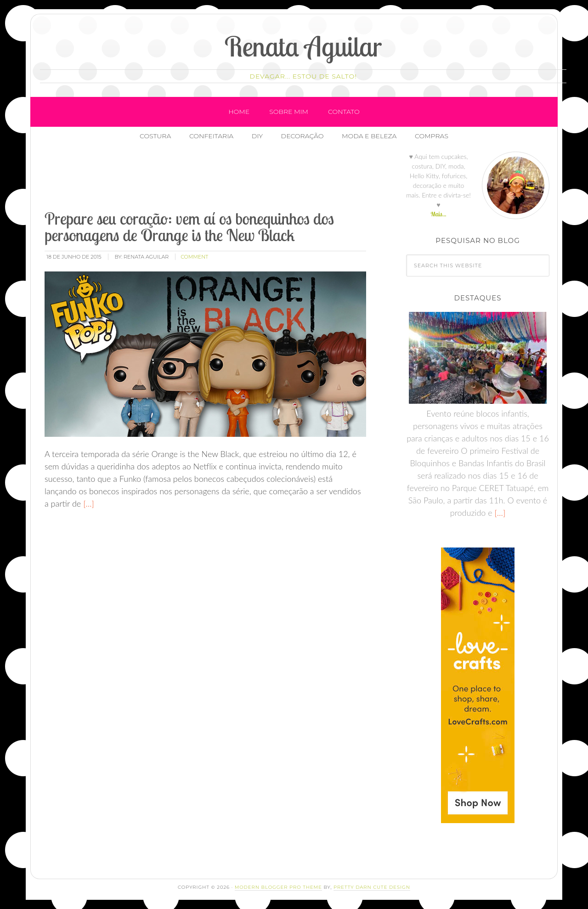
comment (194, 257)
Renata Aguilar (303, 46)
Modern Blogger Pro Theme (278, 887)
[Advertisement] (210, 179)
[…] (88, 504)
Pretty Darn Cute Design (372, 887)
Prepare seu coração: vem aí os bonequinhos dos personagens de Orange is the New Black (189, 227)
